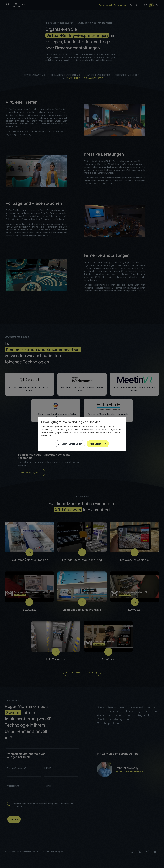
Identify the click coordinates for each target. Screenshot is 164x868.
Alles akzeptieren (98, 444)
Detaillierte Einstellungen (70, 444)
